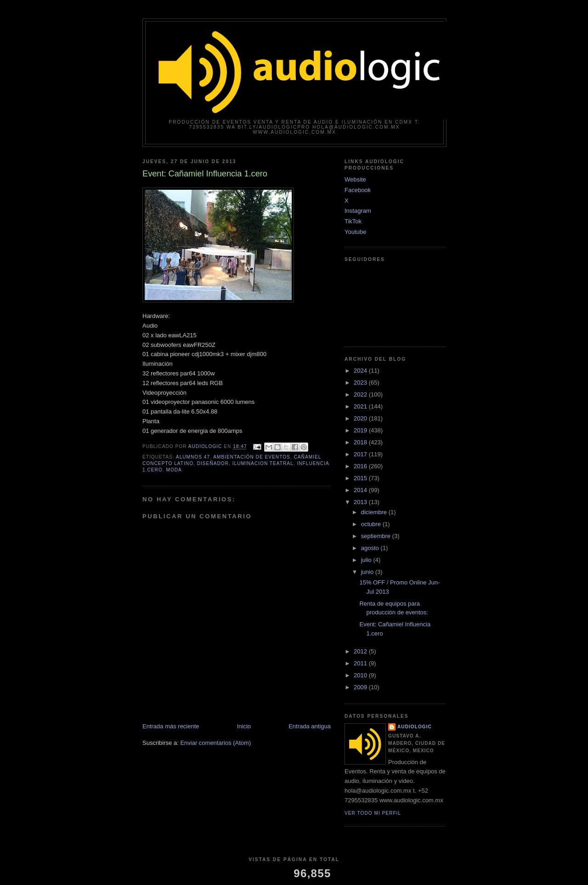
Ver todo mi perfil (373, 813)
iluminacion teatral (263, 463)
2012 (361, 651)
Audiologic (415, 727)
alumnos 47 (193, 457)
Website (355, 179)
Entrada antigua (310, 726)
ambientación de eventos (252, 457)
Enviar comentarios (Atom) (215, 743)
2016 (361, 466)
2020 (361, 418)
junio (368, 572)
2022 (361, 394)
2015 (361, 478)
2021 (361, 406)
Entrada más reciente (171, 726)
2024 (361, 371)
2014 (361, 490)
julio (367, 560)
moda (174, 470)
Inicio (244, 726)
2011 (361, 663)
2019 (361, 430)
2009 (361, 687)
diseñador (213, 463)
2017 (361, 454)
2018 (361, 442)
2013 (361, 502)
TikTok (353, 221)
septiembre (377, 536)
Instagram (358, 211)
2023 (361, 383)
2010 (361, 675)
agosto (371, 548)
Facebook (358, 190)
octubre (372, 524)
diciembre (375, 512)
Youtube (355, 232)
